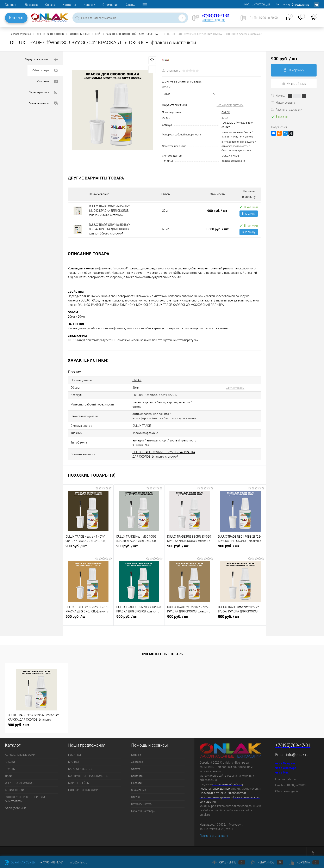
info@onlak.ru (297, 752)
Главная (11, 5)
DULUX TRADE (230, 156)
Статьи (131, 5)
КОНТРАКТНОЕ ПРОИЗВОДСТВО (88, 773)
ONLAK (226, 112)
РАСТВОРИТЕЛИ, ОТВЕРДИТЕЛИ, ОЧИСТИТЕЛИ (25, 796)
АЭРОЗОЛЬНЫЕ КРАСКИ (20, 752)
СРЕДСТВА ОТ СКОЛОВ (19, 780)
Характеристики (44, 93)
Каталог (16, 18)
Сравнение (229, 862)
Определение (300, 5)
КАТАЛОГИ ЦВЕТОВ (80, 766)
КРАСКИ (10, 759)
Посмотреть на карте (214, 833)
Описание (48, 82)
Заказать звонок (213, 20)
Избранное (267, 862)
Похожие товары (43, 103)
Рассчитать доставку (286, 109)
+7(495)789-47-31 (216, 16)
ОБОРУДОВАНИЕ (15, 805)
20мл (225, 118)
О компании (110, 5)
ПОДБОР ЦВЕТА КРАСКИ (83, 787)
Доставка (31, 5)
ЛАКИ (8, 773)
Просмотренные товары (162, 651)
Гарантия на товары (143, 808)
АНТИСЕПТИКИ (14, 787)
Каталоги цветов (141, 801)
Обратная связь (20, 862)
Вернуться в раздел (41, 60)
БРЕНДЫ (74, 759)
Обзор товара (45, 71)
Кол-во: (281, 95)
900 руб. (217, 211)
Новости (89, 5)
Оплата (50, 5)
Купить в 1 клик (294, 84)
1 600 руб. (217, 229)
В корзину (249, 214)
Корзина (304, 862)
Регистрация (261, 4)
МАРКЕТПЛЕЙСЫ (79, 780)
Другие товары (233, 387)
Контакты (69, 5)
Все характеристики (230, 105)
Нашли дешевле (283, 102)
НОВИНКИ (74, 752)
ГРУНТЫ (10, 766)
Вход (246, 4)
